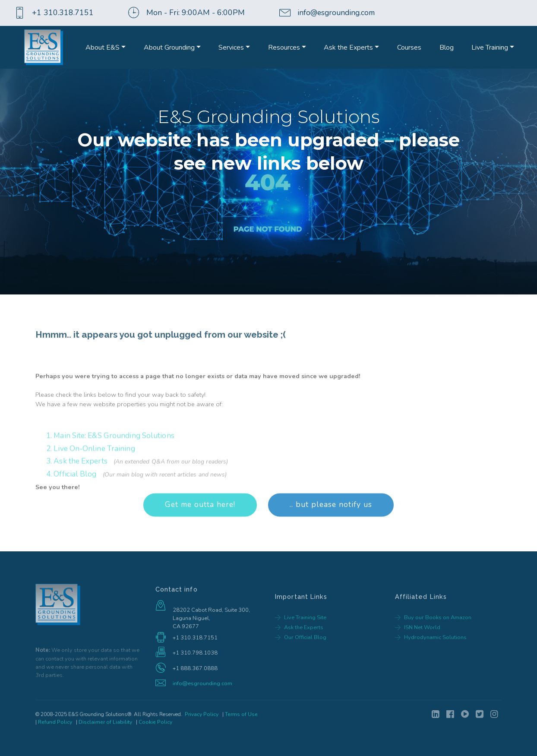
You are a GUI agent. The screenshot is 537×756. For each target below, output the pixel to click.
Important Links (301, 611)
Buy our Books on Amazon (438, 635)
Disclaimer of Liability (105, 727)
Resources (284, 47)
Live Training (490, 47)
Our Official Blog (305, 655)
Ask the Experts (348, 47)
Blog (447, 47)
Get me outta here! (200, 520)
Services (231, 47)
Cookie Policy (155, 727)
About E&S (103, 47)
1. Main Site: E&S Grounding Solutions (110, 488)
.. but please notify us (331, 520)
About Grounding (169, 47)
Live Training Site (305, 635)
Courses (409, 47)
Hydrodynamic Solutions (435, 655)
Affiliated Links (421, 611)
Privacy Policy (202, 719)
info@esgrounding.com (202, 686)
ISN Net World (422, 645)
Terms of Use (241, 719)
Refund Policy (55, 727)
